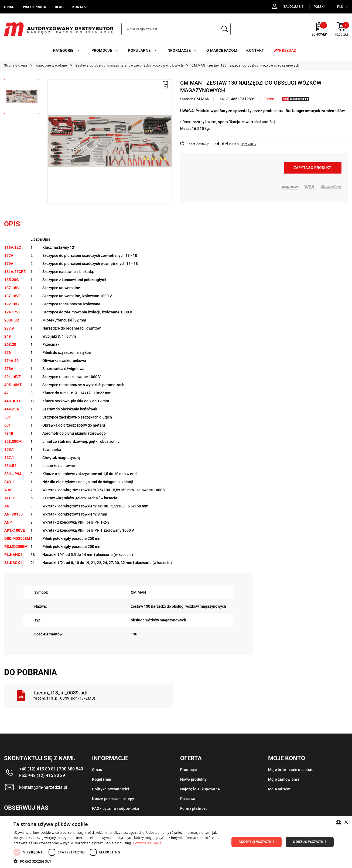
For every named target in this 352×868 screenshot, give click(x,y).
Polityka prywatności (111, 789)
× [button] (346, 823)
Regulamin (102, 779)
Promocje (189, 770)
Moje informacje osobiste (291, 770)
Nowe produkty (194, 779)
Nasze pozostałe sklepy (113, 799)
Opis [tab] (12, 224)
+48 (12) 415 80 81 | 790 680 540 (51, 769)
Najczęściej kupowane (200, 789)
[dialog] (176, 842)
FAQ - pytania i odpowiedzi (116, 808)
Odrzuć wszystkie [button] (310, 842)
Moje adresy (279, 789)
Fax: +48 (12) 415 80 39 (42, 775)
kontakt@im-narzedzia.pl (43, 787)
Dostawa (188, 799)
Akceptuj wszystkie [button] (256, 842)
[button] (118, 861)
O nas (97, 770)
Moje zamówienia (284, 779)
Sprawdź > (249, 144)
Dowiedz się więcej (148, 843)
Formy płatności (194, 808)
